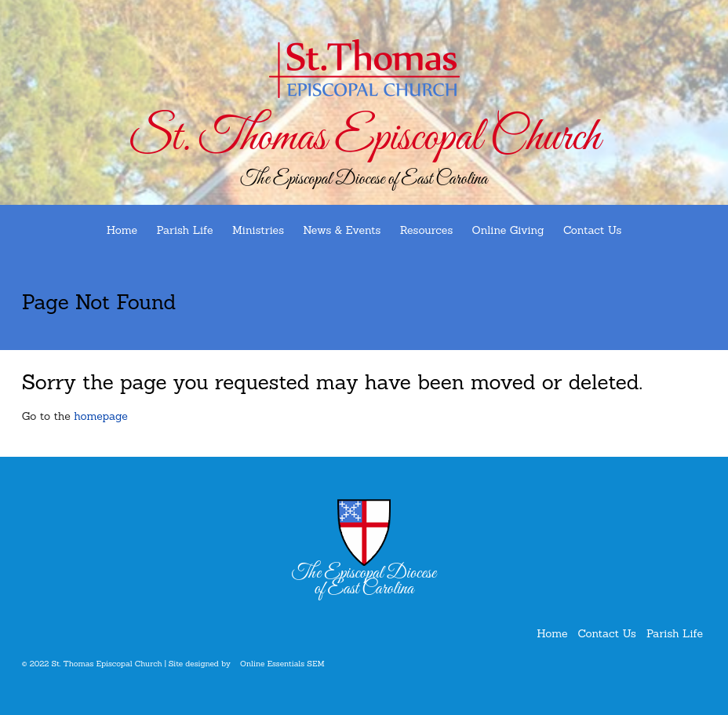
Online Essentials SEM (282, 664)
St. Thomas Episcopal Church (364, 139)
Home (122, 230)
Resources (427, 230)
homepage (101, 416)
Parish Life (184, 230)
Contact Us (592, 230)
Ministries (258, 230)
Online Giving (508, 230)
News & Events (342, 230)
